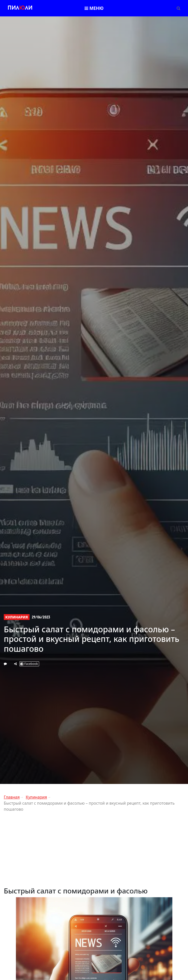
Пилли (20, 8)
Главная (12, 797)
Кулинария (17, 617)
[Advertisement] (94, 851)
